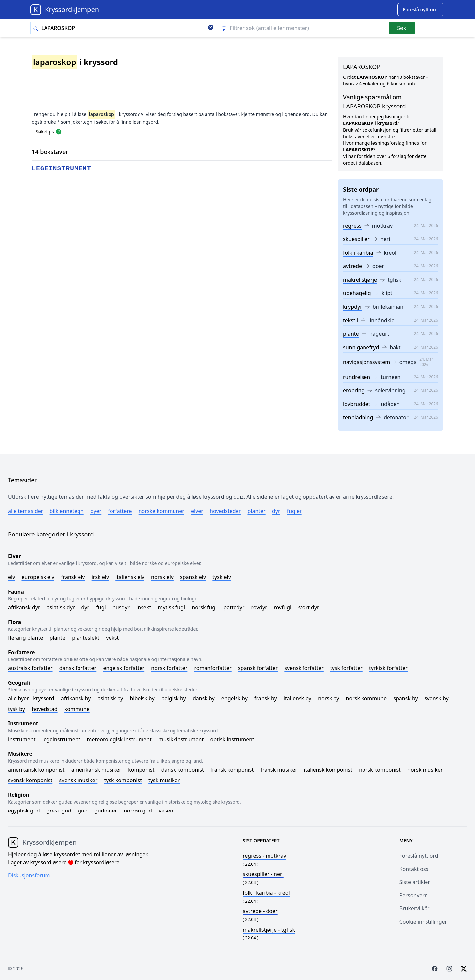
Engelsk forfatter (124, 668)
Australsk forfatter (30, 668)
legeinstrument (62, 169)
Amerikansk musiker (96, 770)
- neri (263, 874)
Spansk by (405, 698)
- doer (260, 911)
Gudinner (106, 811)
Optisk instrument (232, 739)
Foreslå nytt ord (419, 856)
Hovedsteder (225, 511)
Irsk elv (100, 577)
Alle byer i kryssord (31, 698)
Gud (83, 811)
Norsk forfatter (169, 668)
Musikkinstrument (181, 739)
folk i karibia (358, 253)
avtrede (352, 266)
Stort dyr (308, 607)
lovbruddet (357, 404)
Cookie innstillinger (423, 922)
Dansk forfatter (78, 668)
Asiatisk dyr (61, 607)
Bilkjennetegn (67, 511)
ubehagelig (357, 293)
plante (351, 334)
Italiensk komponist (328, 770)
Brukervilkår (415, 908)
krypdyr (353, 307)
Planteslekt (86, 638)
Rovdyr (259, 607)
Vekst (112, 638)
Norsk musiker (425, 770)
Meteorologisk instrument (119, 739)
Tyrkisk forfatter (388, 668)
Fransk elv (73, 577)
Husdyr (121, 607)
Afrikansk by (76, 698)
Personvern (414, 895)
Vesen (166, 811)
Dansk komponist (183, 770)
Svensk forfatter (304, 668)
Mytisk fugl (171, 607)
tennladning (358, 417)
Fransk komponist (232, 770)
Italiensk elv (130, 577)
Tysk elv (222, 577)
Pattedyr (234, 607)
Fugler (294, 511)
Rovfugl (283, 607)
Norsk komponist (380, 770)
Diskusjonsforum (29, 875)
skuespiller (356, 239)
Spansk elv (193, 577)
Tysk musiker (164, 780)
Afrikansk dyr (24, 607)
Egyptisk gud (24, 811)
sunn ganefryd (361, 347)
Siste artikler (415, 882)
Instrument (22, 739)
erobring (354, 390)
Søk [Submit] (402, 28)
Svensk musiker (78, 780)
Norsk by (329, 698)
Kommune (77, 709)
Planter (256, 511)
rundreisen (357, 377)
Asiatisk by (111, 698)
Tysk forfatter (346, 668)
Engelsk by (235, 698)
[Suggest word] (420, 10)
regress (352, 226)
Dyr (276, 511)
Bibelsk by (142, 698)
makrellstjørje (360, 280)
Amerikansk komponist (36, 770)
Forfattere (120, 511)
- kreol (266, 893)
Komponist (141, 770)
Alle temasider (25, 511)
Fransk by (266, 698)
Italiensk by (298, 698)
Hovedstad (45, 709)
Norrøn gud (138, 811)
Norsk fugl (204, 607)
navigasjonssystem (366, 362)
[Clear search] (211, 28)
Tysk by (16, 709)
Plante (57, 638)
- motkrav (265, 856)
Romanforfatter (213, 668)
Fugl (101, 607)
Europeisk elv (38, 577)
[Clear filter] (303, 28)
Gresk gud (59, 811)
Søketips (45, 131)
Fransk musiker (279, 770)
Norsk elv (162, 577)
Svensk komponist (30, 780)
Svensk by (437, 698)
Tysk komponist (123, 780)
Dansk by (204, 698)
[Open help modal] (59, 131)
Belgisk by (174, 698)
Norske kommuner (161, 511)
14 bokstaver (50, 152)
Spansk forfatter (258, 668)
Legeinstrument (61, 739)
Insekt (144, 607)
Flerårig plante (25, 638)
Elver (197, 511)
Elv (11, 577)
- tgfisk (269, 930)
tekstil (350, 320)
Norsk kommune (366, 698)
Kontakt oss (414, 869)
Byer (96, 511)
